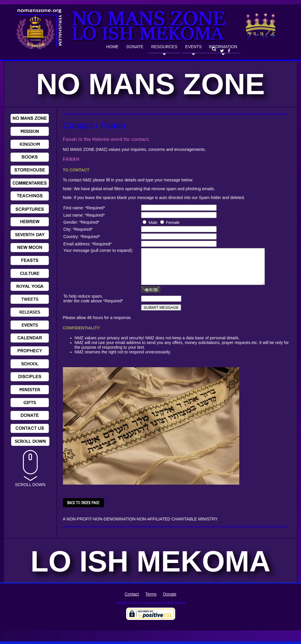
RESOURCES (164, 47)
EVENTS (193, 47)
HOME (112, 47)
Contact (132, 601)
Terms (151, 601)
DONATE (135, 47)
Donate (170, 601)
